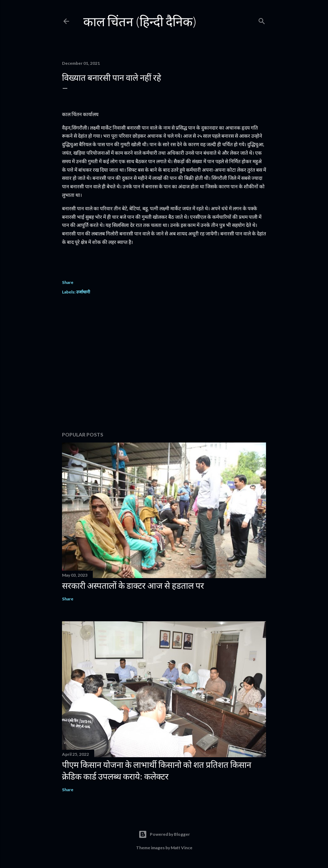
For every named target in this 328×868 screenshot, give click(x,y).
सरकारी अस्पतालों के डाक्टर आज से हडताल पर (133, 585)
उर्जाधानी (83, 292)
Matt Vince (182, 848)
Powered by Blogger (164, 834)
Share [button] (68, 282)
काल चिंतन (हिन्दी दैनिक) (140, 21)
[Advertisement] (164, 364)
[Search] (262, 20)
